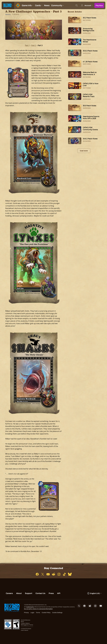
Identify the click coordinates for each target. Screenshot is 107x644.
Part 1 (27, 45)
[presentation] (8, 5)
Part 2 (34, 45)
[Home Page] (18, 5)
